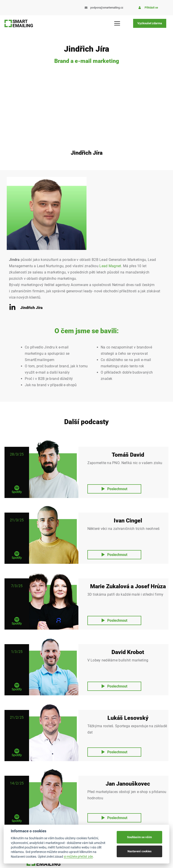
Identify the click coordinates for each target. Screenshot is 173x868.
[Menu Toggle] (119, 23)
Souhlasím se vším (139, 837)
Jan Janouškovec (128, 784)
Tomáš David (128, 455)
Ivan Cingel (128, 521)
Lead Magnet (110, 266)
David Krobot (128, 652)
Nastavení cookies (140, 851)
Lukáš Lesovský (128, 718)
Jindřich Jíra (31, 308)
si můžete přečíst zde (78, 857)
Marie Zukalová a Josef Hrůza (128, 586)
